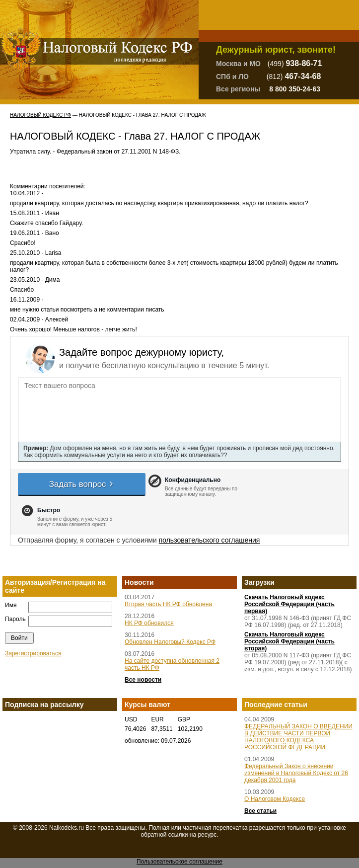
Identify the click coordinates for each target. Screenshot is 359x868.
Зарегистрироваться (33, 653)
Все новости (143, 680)
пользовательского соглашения (210, 540)
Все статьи (260, 811)
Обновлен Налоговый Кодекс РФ (170, 642)
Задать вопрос (82, 484)
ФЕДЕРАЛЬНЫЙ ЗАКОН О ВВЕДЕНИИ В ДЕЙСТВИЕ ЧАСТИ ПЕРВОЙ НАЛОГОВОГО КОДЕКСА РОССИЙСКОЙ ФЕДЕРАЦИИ (298, 737)
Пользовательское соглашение (179, 862)
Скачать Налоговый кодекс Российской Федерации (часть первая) (289, 604)
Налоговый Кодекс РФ (40, 115)
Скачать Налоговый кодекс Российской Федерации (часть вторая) (289, 641)
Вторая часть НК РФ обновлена (168, 604)
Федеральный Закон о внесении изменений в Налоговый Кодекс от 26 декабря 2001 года (296, 773)
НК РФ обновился (149, 623)
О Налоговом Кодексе (275, 799)
